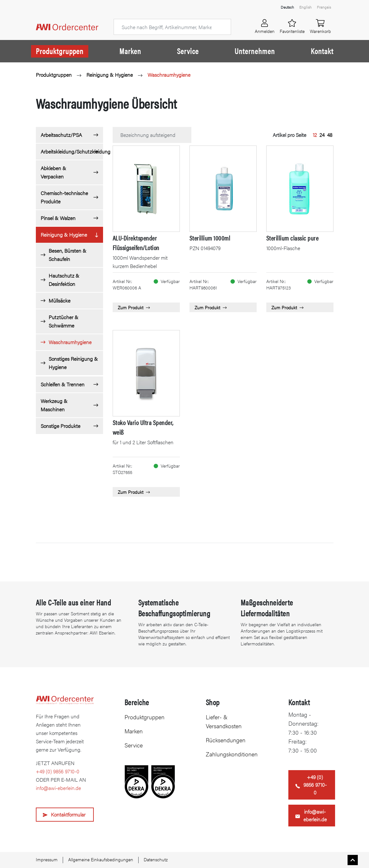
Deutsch (287, 7)
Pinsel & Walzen (58, 218)
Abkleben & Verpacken (53, 172)
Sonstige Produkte (60, 426)
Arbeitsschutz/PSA (61, 135)
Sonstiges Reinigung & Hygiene (73, 363)
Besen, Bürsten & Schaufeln (68, 255)
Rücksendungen (226, 740)
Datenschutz (156, 859)
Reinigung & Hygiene (110, 75)
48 (330, 135)
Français (324, 7)
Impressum (47, 859)
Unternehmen (255, 51)
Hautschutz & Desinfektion (64, 280)
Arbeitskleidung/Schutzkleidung (72, 151)
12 (315, 135)
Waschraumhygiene (169, 75)
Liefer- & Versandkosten (224, 721)
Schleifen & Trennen (63, 384)
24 (322, 135)
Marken (130, 51)
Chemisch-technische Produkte (64, 197)
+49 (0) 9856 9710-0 (58, 771)
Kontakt (322, 51)
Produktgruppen (60, 51)
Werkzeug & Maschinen (54, 405)
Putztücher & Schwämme (64, 321)
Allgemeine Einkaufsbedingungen (101, 859)
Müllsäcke (60, 300)
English (305, 7)
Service (188, 51)
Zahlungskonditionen (232, 754)
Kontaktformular (68, 814)
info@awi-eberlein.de (58, 788)
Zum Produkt (134, 307)
